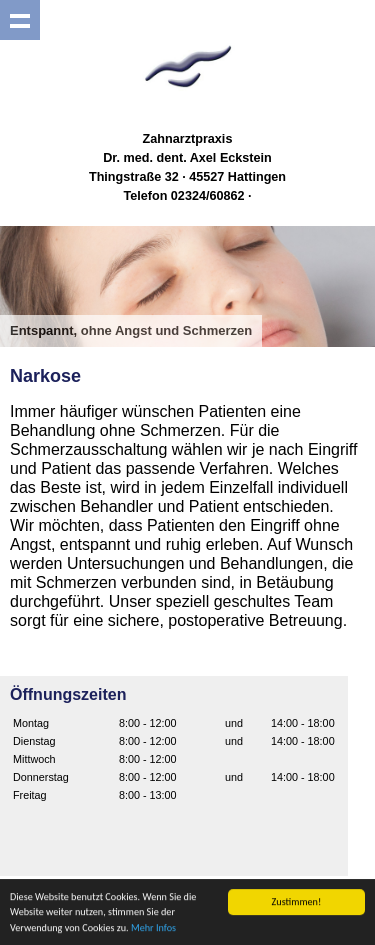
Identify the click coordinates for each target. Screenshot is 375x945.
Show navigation (20, 20)
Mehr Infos (153, 928)
